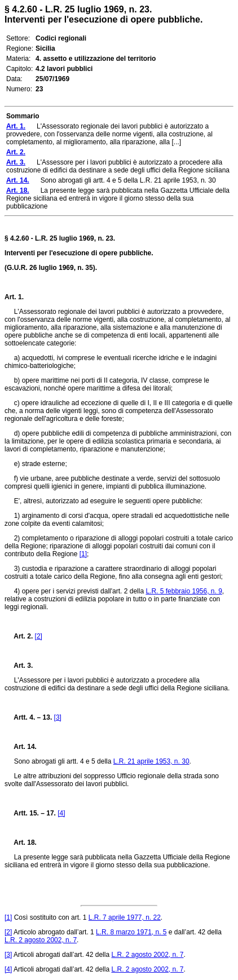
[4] (61, 813)
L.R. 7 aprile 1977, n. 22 (125, 917)
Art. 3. (19, 666)
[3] (58, 717)
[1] (83, 554)
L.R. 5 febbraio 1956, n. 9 (184, 591)
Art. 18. (21, 842)
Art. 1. (14, 297)
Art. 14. (21, 747)
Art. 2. (19, 636)
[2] (39, 636)
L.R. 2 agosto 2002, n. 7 (41, 940)
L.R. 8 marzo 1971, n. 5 (131, 932)
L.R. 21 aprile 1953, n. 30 (151, 761)
